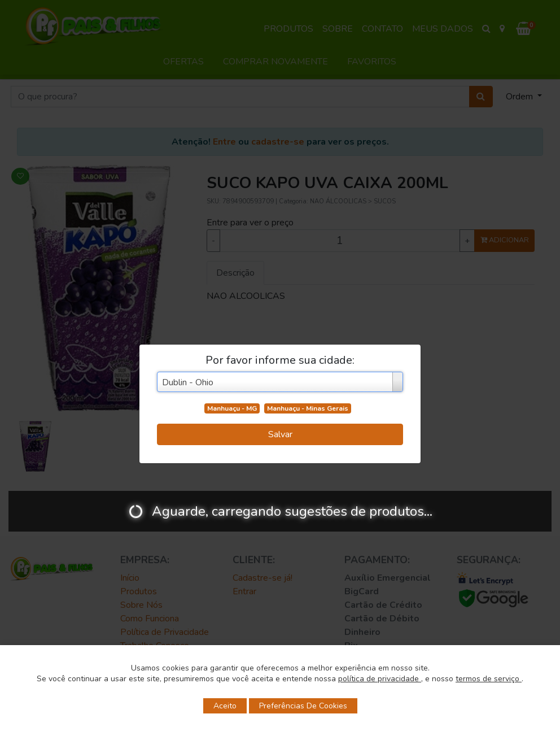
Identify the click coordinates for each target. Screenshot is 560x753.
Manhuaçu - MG (232, 408)
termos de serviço (489, 679)
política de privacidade (380, 679)
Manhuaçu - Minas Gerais (308, 408)
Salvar (280, 434)
